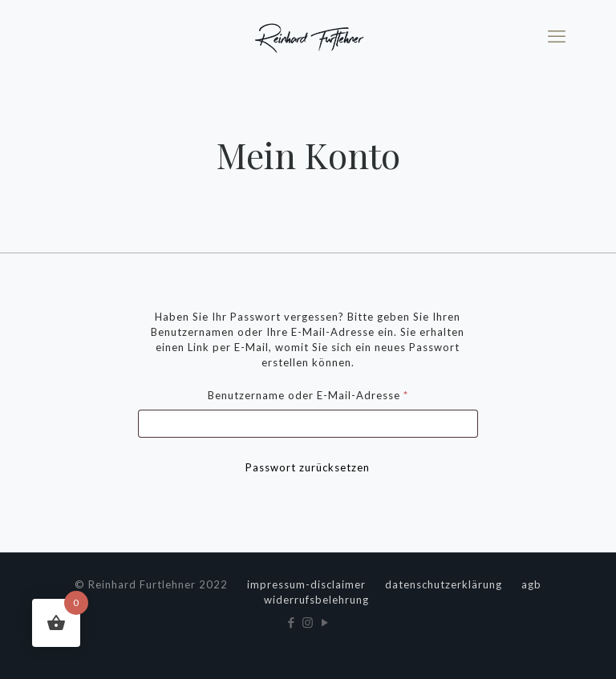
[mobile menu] (557, 36)
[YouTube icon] (325, 622)
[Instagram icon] (308, 622)
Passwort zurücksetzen (308, 467)
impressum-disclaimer (306, 584)
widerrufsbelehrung (316, 600)
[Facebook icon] (292, 622)
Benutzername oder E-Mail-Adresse (340, 393)
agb (531, 584)
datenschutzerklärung (444, 584)
